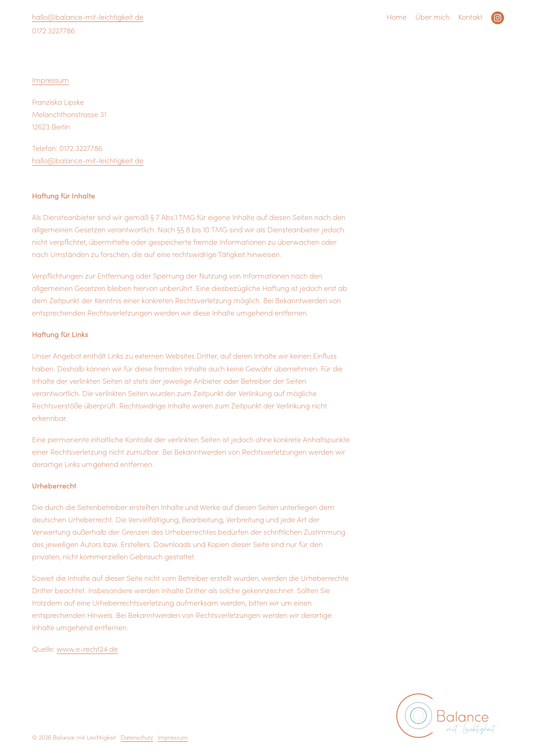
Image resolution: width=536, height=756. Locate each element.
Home (397, 17)
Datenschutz (137, 737)
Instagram (498, 18)
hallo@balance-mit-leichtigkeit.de (88, 17)
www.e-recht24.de (87, 649)
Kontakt (470, 17)
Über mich (433, 17)
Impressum (50, 80)
